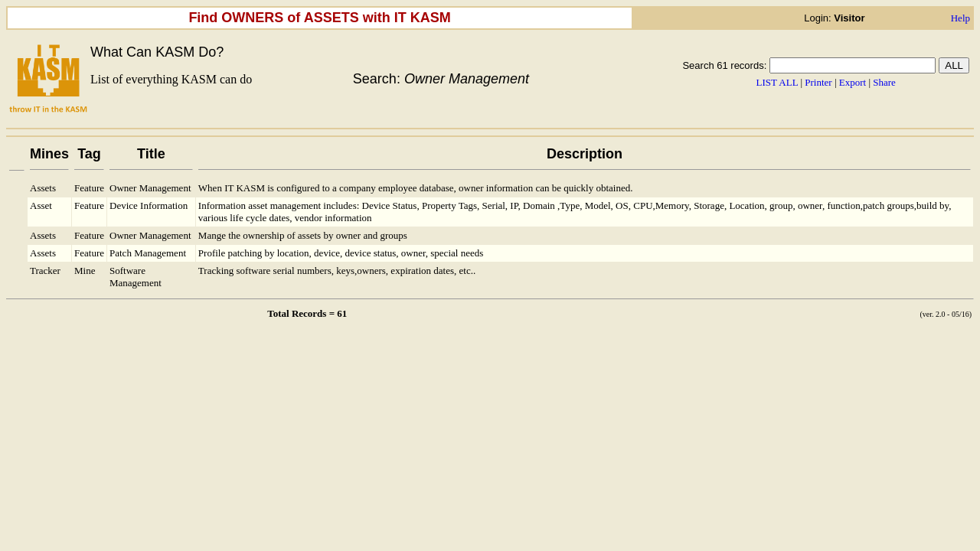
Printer (818, 82)
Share (884, 82)
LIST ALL (777, 82)
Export (853, 82)
